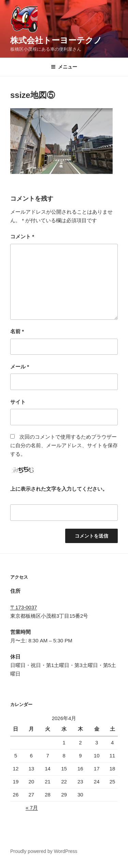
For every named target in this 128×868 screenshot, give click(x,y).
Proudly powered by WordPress (44, 851)
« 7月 (32, 808)
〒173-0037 (24, 607)
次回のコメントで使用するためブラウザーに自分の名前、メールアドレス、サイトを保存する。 (64, 445)
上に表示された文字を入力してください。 (59, 489)
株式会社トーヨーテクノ (56, 40)
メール (20, 367)
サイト (18, 402)
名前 (17, 331)
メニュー (64, 67)
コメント (22, 236)
